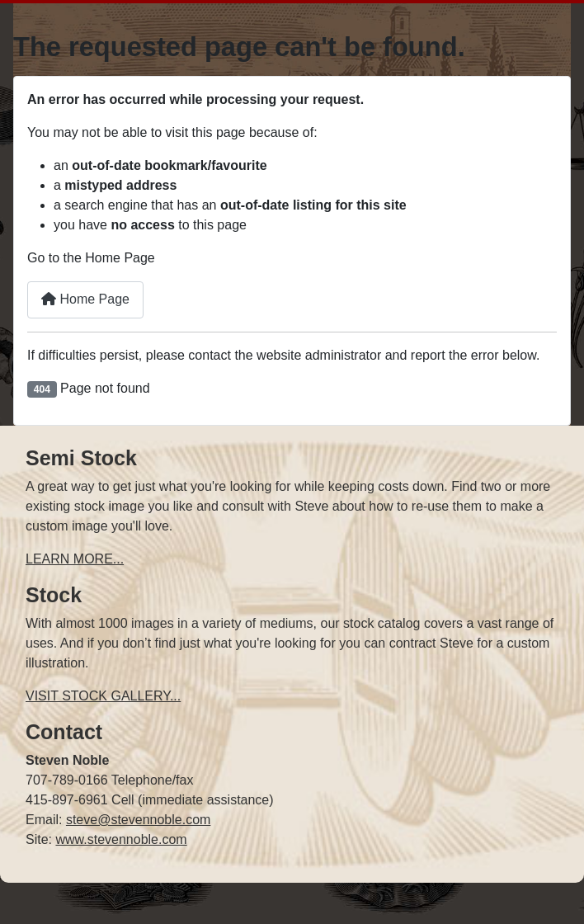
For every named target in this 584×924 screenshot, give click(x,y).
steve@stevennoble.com (138, 820)
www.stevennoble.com (121, 839)
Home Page (85, 299)
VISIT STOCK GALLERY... (103, 696)
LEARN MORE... (75, 559)
